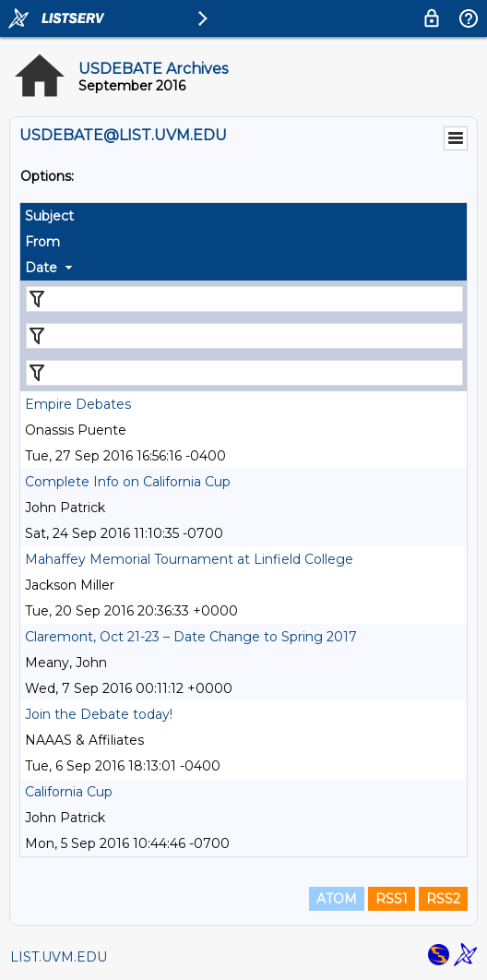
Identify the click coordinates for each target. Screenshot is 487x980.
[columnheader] (243, 216)
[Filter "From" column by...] (244, 336)
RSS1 (392, 899)
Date (41, 268)
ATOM (337, 899)
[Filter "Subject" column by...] (244, 299)
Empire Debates (78, 404)
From (42, 242)
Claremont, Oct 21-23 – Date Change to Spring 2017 (191, 637)
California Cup (69, 792)
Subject (49, 216)
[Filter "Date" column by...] (244, 373)
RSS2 (443, 899)
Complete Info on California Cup (128, 482)
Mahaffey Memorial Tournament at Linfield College (189, 559)
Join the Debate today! (99, 714)
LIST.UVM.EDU (59, 957)
